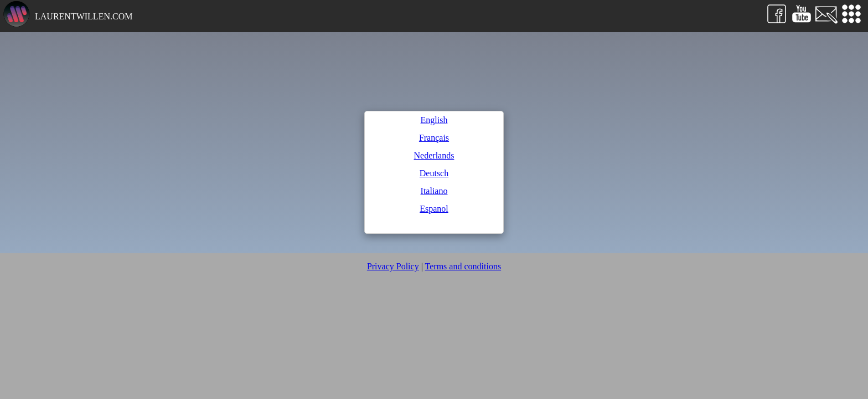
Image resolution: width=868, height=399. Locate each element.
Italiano (434, 191)
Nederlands (434, 155)
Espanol (434, 209)
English (434, 120)
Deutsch (434, 173)
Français (434, 138)
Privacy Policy (393, 266)
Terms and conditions (463, 266)
